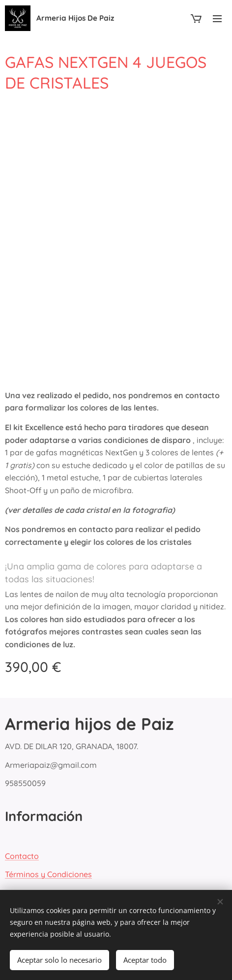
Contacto (22, 855)
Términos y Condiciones (48, 874)
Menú (217, 19)
